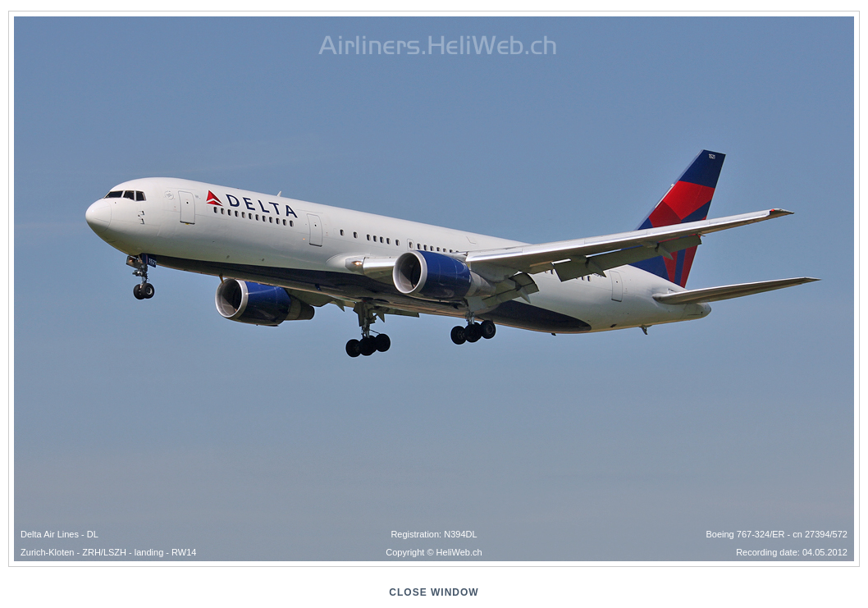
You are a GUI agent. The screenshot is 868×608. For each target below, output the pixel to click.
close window (434, 592)
